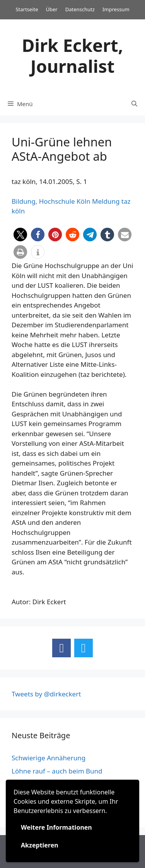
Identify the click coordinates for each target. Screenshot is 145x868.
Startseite (27, 9)
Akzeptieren (40, 845)
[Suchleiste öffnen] (134, 104)
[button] (20, 235)
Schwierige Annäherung (49, 758)
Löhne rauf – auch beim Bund (57, 771)
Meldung (106, 201)
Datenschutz (80, 9)
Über (52, 9)
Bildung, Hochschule (43, 201)
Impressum (116, 9)
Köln (84, 201)
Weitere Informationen (56, 827)
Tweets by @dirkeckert (46, 694)
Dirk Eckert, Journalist (73, 56)
